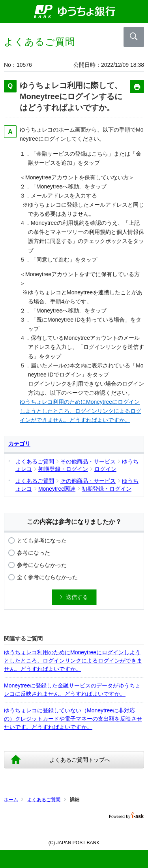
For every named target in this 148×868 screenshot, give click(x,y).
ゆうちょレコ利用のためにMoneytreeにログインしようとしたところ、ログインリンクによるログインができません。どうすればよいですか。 (81, 411)
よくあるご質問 (44, 800)
